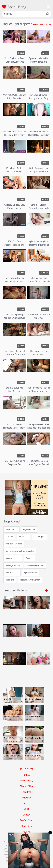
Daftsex (26, 815)
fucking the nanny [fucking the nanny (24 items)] (13, 566)
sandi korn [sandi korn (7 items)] (10, 580)
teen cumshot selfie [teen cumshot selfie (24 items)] (14, 544)
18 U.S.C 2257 (26, 769)
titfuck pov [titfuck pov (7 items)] (24, 537)
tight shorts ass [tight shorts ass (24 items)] (31, 573)
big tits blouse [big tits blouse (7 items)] (29, 529)
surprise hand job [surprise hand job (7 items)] (13, 558)
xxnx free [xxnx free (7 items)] (9, 537)
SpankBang (14, 7)
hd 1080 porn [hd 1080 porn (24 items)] (40, 537)
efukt (27, 809)
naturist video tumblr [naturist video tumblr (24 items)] (35, 566)
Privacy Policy (27, 781)
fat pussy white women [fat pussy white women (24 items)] (30, 580)
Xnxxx (26, 803)
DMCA (26, 775)
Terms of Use (26, 786)
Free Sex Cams (27, 820)
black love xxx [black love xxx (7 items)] (11, 529)
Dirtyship (26, 798)
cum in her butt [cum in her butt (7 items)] (12, 573)
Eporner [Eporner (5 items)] (29, 558)
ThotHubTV (26, 826)
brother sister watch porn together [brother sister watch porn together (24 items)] (20, 551)
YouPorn (26, 832)
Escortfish (26, 792)
